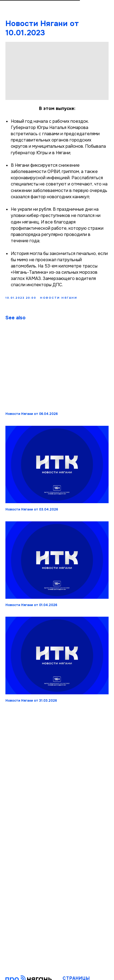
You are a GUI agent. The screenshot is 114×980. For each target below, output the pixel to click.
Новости (72, 970)
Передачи (73, 976)
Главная (71, 957)
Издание (71, 963)
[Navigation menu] (105, 10)
